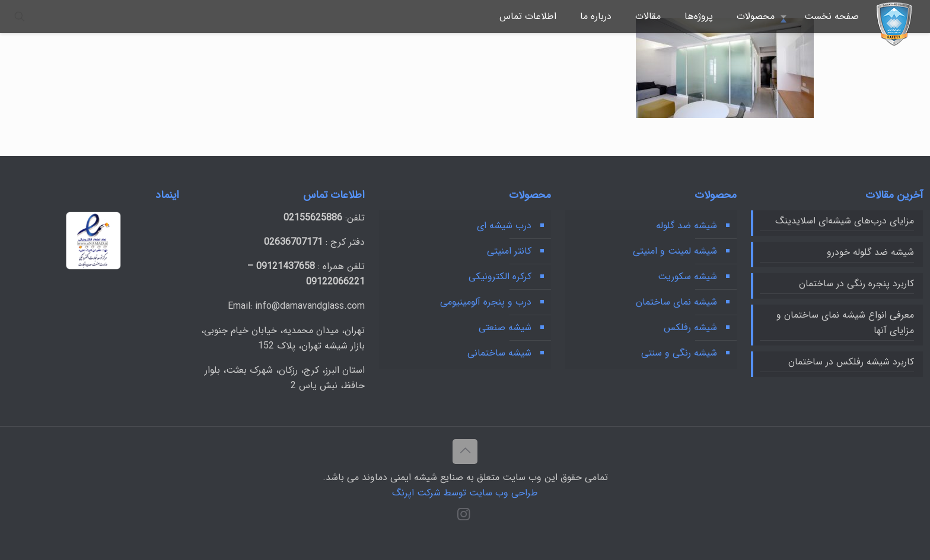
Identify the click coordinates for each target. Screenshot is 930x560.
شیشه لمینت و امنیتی (675, 251)
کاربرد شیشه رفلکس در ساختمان (851, 362)
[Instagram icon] (464, 517)
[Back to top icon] (465, 452)
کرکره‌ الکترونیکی (500, 276)
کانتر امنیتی (509, 251)
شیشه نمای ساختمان (676, 302)
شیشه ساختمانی (499, 353)
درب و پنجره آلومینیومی (486, 302)
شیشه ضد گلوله (687, 225)
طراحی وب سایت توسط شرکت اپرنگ (465, 493)
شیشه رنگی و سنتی (679, 353)
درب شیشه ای (504, 225)
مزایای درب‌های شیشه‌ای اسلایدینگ (845, 221)
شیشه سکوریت (687, 276)
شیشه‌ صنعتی (505, 327)
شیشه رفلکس (690, 327)
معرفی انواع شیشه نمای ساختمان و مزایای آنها (845, 323)
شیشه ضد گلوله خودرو (870, 252)
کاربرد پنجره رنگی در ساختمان (856, 284)
